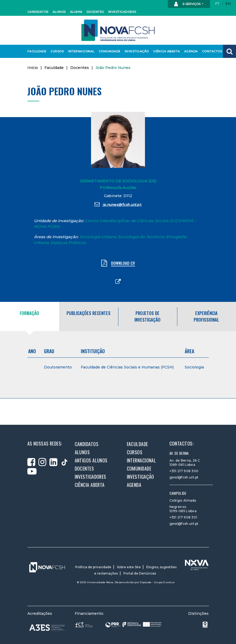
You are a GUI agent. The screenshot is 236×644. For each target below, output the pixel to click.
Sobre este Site (129, 567)
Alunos (59, 12)
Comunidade (109, 51)
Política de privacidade (93, 567)
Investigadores (121, 12)
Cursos (57, 51)
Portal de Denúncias (140, 573)
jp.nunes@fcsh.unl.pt (118, 204)
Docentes (95, 12)
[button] (229, 51)
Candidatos (37, 12)
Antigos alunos (91, 460)
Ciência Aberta (165, 51)
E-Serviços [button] (188, 4)
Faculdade (36, 51)
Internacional (80, 51)
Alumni (76, 12)
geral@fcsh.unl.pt (184, 477)
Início (33, 68)
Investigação (136, 51)
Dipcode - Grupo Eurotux (157, 582)
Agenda (191, 51)
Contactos (211, 51)
